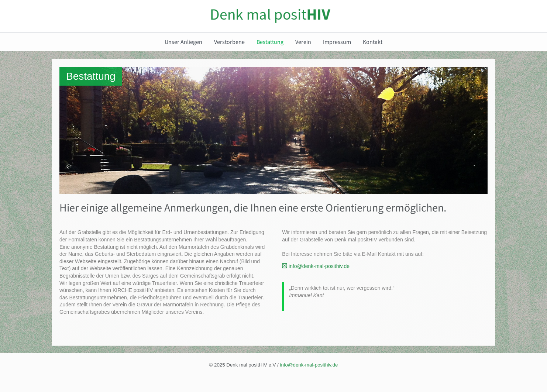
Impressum (337, 42)
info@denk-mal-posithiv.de (316, 266)
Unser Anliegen (183, 42)
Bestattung (270, 42)
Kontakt (373, 42)
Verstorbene (229, 42)
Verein (303, 42)
